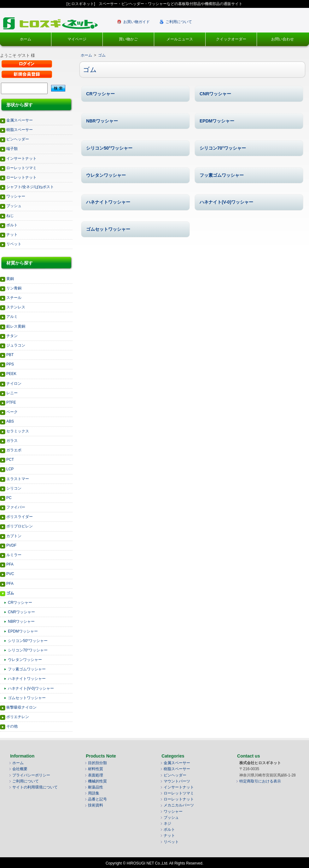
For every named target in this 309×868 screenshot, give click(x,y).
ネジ (167, 823)
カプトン (14, 536)
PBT (10, 355)
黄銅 (10, 279)
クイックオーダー (231, 39)
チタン (12, 336)
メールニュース (180, 39)
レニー (12, 393)
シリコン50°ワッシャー (28, 641)
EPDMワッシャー (23, 631)
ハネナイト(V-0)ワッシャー (31, 688)
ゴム (10, 593)
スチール (14, 298)
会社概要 (20, 769)
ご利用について (179, 22)
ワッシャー (16, 196)
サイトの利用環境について (35, 787)
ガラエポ (14, 450)
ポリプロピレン (20, 526)
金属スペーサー (20, 120)
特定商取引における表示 (260, 781)
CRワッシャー (20, 603)
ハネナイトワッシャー (27, 679)
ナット (12, 235)
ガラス (12, 441)
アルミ (12, 317)
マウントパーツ (177, 781)
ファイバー (16, 507)
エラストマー (18, 479)
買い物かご (128, 39)
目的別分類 (97, 763)
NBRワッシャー (21, 621)
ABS (10, 421)
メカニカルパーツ (179, 805)
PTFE (11, 402)
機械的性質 (97, 781)
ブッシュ (14, 206)
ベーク (12, 412)
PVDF (11, 545)
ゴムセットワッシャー (27, 698)
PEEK (11, 374)
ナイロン (14, 383)
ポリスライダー (20, 517)
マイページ (77, 39)
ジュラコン (16, 345)
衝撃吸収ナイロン (21, 707)
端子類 (12, 149)
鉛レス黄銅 (16, 326)
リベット (14, 244)
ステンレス (16, 307)
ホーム (26, 39)
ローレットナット (21, 177)
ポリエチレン (18, 717)
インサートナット (21, 158)
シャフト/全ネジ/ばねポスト (30, 187)
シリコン (14, 488)
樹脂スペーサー (20, 130)
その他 (12, 726)
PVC (10, 574)
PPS (10, 364)
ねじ (10, 216)
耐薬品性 (96, 787)
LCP (10, 469)
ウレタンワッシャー (25, 660)
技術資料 (96, 805)
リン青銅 (14, 288)
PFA (10, 564)
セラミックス (18, 431)
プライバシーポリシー (31, 775)
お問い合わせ (283, 39)
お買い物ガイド (137, 22)
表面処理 (96, 775)
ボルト (12, 225)
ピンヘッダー (18, 139)
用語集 (94, 793)
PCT (10, 460)
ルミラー (14, 555)
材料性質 (96, 769)
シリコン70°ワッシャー (28, 650)
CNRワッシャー (21, 612)
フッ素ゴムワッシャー (27, 669)
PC (9, 498)
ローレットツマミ (21, 168)
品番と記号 (97, 799)
